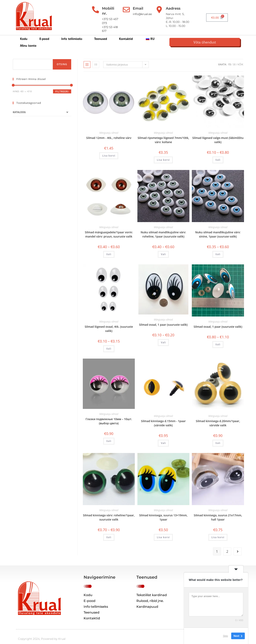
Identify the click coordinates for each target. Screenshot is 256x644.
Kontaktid (126, 34)
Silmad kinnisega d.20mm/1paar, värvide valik (218, 417)
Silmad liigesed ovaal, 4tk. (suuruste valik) (109, 322)
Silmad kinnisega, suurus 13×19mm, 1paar (163, 511)
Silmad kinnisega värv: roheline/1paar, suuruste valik (109, 511)
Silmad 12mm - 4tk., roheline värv (109, 131)
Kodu (24, 34)
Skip (225, 636)
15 (229, 58)
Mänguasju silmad (109, 126)
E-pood (44, 34)
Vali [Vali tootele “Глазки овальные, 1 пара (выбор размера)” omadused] (163, 336)
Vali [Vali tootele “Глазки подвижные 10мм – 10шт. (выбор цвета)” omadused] (109, 434)
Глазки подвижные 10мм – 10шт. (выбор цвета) (109, 415)
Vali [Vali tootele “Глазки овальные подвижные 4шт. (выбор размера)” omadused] (109, 342)
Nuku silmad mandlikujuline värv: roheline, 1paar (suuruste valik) (163, 228)
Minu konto (175, 34)
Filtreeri (62, 85)
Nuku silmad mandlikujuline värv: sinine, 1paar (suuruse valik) (218, 228)
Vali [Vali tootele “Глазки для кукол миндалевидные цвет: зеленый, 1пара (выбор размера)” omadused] (163, 248)
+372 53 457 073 (111, 14)
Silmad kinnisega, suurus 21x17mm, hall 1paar (218, 511)
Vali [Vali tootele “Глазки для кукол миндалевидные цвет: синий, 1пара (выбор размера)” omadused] (218, 248)
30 (234, 58)
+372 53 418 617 (111, 18)
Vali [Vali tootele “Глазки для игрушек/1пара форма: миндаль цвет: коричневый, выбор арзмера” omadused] (109, 248)
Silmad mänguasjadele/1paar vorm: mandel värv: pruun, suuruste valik (109, 228)
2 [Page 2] (227, 545)
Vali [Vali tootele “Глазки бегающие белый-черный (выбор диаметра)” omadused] (218, 153)
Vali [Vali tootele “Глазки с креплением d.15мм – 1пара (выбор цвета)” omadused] (163, 436)
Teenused (101, 34)
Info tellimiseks (72, 34)
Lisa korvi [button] (109, 149)
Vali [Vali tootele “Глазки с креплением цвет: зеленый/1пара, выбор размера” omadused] (109, 531)
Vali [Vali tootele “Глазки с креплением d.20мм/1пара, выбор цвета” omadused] (218, 436)
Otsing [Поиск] (62, 58)
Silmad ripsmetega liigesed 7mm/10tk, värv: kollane (163, 133)
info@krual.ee (148, 14)
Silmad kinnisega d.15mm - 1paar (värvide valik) (163, 417)
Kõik (240, 58)
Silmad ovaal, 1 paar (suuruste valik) (163, 318)
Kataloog (19, 106)
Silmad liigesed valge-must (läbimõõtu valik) (218, 133)
